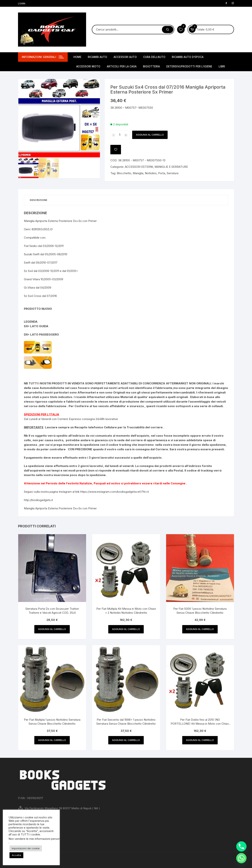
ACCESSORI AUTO (125, 57)
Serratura (173, 173)
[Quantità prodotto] (120, 135)
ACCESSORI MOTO (88, 66)
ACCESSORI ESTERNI (139, 167)
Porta (162, 173)
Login (22, 4)
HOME (77, 57)
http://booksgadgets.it (38, 500)
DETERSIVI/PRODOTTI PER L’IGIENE (189, 66)
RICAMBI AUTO (97, 57)
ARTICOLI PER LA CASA (122, 66)
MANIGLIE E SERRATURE (171, 167)
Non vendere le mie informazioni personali (36, 839)
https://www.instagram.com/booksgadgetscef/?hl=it (115, 492)
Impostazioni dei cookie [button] (26, 848)
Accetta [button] (16, 855)
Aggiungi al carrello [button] (52, 629)
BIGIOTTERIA (151, 66)
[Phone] (241, 846)
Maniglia (138, 173)
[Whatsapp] (241, 858)
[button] (93, 86)
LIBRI (222, 66)
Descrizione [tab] (38, 200)
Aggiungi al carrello (150, 135)
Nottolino (151, 173)
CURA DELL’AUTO (154, 57)
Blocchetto (124, 173)
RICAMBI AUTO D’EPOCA (188, 57)
